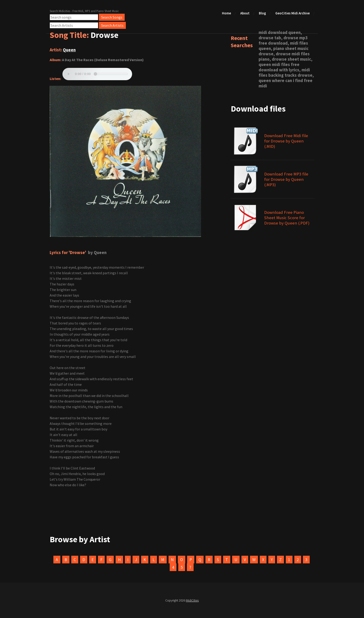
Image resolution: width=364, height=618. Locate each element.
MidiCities (192, 600)
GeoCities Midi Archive (292, 13)
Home (226, 13)
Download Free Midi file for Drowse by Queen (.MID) (286, 141)
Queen (69, 50)
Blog (262, 13)
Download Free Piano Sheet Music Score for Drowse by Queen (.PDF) (287, 218)
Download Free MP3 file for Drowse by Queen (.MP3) (286, 179)
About (245, 13)
